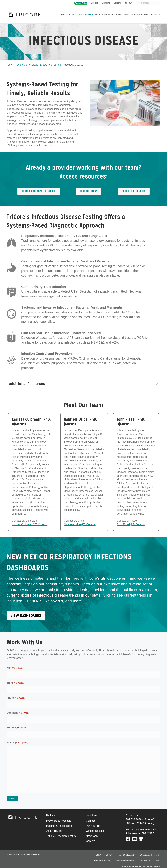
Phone (16, 696)
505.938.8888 (134, 815)
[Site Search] (148, 3)
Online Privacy (144, 856)
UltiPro (109, 851)
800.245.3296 (134, 819)
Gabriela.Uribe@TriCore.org (80, 524)
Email (15, 682)
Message (17, 739)
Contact (94, 3)
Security (158, 856)
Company (18, 710)
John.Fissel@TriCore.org (131, 524)
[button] (157, 384)
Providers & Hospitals (81, 15)
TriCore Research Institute (146, 15)
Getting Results (95, 827)
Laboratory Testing (50, 65)
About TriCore (124, 15)
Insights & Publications (105, 15)
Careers (117, 3)
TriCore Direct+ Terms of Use (150, 851)
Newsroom (92, 832)
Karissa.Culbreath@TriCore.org (30, 524)
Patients (65, 15)
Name (15, 668)
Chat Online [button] (81, 3)
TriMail (98, 851)
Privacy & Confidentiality (126, 851)
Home (10, 65)
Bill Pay (128, 3)
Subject (16, 725)
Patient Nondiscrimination (125, 856)
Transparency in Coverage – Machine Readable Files (141, 862)
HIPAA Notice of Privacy (102, 856)
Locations (106, 3)
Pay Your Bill (93, 822)
